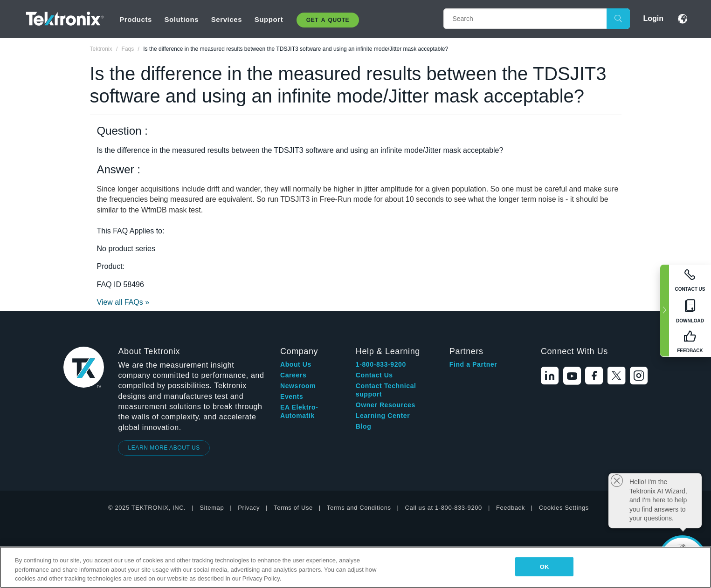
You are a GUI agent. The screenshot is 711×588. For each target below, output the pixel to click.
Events (292, 397)
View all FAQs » (123, 302)
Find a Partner (473, 364)
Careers (293, 375)
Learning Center (383, 416)
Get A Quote (328, 20)
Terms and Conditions (359, 508)
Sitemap (212, 508)
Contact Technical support (386, 390)
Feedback (511, 508)
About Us (296, 364)
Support (269, 19)
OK (545, 566)
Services (227, 19)
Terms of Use (293, 508)
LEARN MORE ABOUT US (164, 448)
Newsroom (298, 386)
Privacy (249, 508)
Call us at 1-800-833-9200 (444, 508)
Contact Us (374, 375)
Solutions (181, 19)
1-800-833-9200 (381, 364)
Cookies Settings (564, 508)
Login (653, 18)
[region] (355, 567)
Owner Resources (386, 405)
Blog (364, 426)
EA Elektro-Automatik (299, 411)
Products (136, 19)
